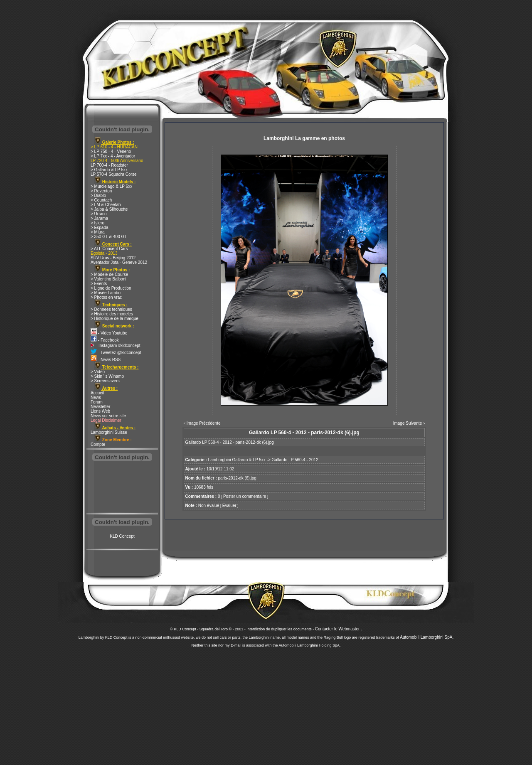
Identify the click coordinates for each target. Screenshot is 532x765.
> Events (99, 284)
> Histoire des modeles (112, 314)
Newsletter (100, 407)
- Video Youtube (109, 333)
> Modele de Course (109, 274)
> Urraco (99, 214)
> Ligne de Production (111, 288)
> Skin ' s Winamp (107, 376)
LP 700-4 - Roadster (109, 165)
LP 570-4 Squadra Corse (113, 174)
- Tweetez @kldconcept (116, 353)
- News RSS (106, 360)
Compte (98, 444)
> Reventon (101, 191)
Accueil (97, 393)
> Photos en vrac (106, 297)
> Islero (97, 223)
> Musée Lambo (106, 293)
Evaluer (229, 505)
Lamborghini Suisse (109, 432)
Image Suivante (408, 423)
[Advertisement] (122, 488)
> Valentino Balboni (108, 279)
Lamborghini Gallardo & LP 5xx (237, 460)
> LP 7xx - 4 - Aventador (113, 156)
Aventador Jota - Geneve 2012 (119, 262)
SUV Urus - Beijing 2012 (113, 258)
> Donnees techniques (111, 309)
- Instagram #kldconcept (116, 346)
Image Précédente (204, 423)
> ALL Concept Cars (109, 249)
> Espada (100, 228)
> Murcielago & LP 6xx (111, 186)
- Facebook (105, 340)
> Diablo (98, 196)
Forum (97, 402)
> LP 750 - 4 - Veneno (111, 151)
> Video (98, 372)
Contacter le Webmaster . (339, 629)
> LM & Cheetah (106, 205)
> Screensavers (105, 381)
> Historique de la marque (115, 319)
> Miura (98, 232)
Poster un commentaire (245, 496)
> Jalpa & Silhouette (109, 209)
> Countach (101, 200)
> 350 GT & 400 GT (109, 237)
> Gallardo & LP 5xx (109, 170)
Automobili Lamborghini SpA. (427, 637)
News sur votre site (108, 416)
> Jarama (99, 218)
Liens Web (100, 411)
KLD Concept (122, 536)
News (96, 397)
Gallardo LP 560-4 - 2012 (295, 460)
